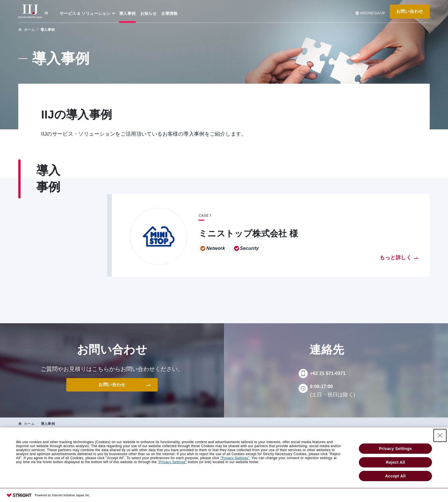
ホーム (29, 30)
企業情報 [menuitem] (169, 13)
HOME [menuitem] (25, 441)
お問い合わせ (410, 11)
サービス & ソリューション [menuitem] (85, 13)
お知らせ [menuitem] (149, 13)
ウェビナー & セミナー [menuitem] (174, 441)
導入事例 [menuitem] (127, 13)
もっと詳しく (396, 258)
